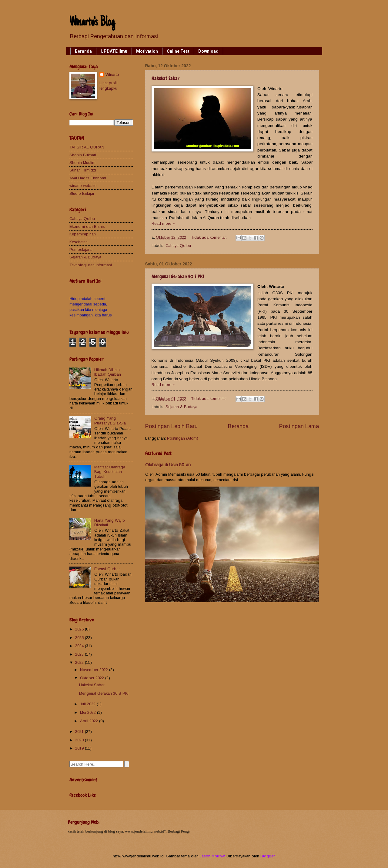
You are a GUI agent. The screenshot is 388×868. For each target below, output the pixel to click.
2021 (80, 732)
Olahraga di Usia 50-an (168, 465)
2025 (80, 638)
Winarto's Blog (92, 23)
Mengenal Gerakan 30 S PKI (178, 276)
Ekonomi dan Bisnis (87, 226)
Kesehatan (79, 242)
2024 (80, 646)
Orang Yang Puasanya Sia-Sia (110, 421)
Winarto (112, 75)
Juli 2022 (88, 704)
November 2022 (95, 670)
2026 (80, 629)
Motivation (147, 51)
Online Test (178, 51)
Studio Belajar (82, 193)
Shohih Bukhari (83, 155)
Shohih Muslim (82, 163)
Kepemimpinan (83, 234)
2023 (80, 654)
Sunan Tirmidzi (83, 170)
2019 (80, 748)
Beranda (83, 51)
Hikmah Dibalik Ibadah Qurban (108, 372)
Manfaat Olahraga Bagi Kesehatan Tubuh (110, 472)
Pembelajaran (82, 249)
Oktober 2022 (93, 678)
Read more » (163, 223)
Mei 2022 (89, 712)
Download (208, 51)
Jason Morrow (212, 856)
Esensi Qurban (107, 569)
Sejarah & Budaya (181, 407)
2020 (80, 740)
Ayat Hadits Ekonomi (88, 178)
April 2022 (90, 721)
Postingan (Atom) (183, 438)
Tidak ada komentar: (209, 237)
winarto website (83, 186)
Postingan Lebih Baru (171, 426)
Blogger (267, 856)
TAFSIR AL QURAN (87, 147)
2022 (80, 662)
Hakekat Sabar (166, 78)
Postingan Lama (299, 426)
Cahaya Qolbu (178, 246)
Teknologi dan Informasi (91, 265)
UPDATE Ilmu (114, 51)
